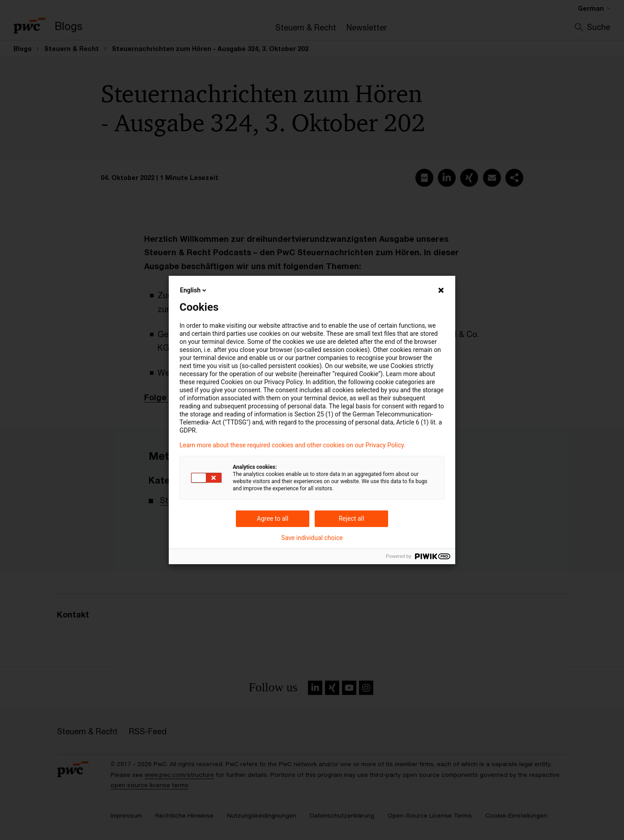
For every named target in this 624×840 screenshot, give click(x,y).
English (194, 290)
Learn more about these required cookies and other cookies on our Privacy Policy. (293, 445)
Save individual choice (312, 538)
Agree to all (273, 519)
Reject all (352, 519)
